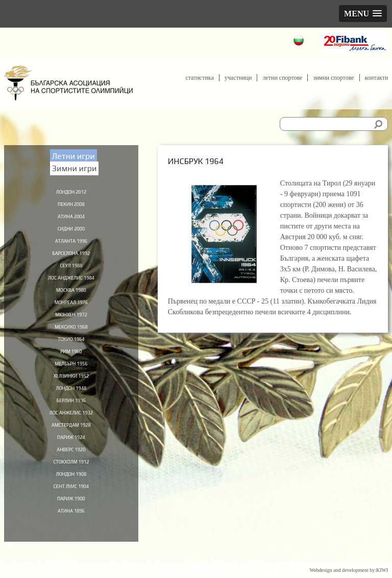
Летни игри (73, 156)
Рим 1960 (71, 361)
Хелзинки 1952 (71, 387)
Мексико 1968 (71, 335)
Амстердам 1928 (71, 439)
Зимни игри (75, 168)
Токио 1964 (71, 348)
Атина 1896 (71, 530)
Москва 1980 (71, 295)
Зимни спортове (333, 78)
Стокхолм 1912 (71, 478)
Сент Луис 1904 (71, 504)
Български (300, 42)
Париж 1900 (71, 517)
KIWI (382, 570)
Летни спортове (282, 78)
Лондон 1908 (71, 491)
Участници (238, 78)
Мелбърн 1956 (71, 374)
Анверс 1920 (71, 465)
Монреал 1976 (71, 309)
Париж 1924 (71, 452)
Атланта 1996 (71, 243)
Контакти (377, 78)
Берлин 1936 (71, 413)
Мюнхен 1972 (71, 321)
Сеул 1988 (71, 269)
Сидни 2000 (71, 230)
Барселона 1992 (71, 257)
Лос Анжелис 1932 (71, 426)
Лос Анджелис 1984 (71, 283)
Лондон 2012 (71, 191)
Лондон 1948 (71, 400)
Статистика (199, 78)
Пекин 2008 (71, 204)
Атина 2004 (71, 217)
